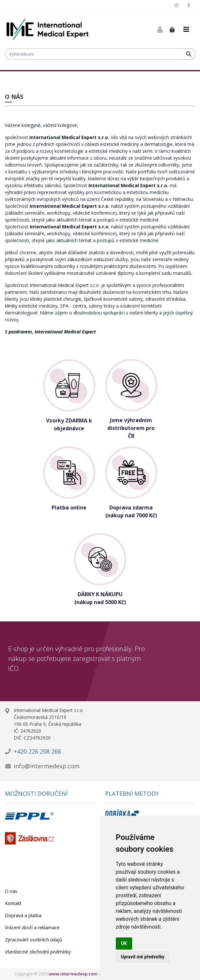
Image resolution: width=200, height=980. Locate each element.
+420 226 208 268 (37, 751)
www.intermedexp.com (73, 974)
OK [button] (124, 943)
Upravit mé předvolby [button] (143, 957)
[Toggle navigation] (186, 29)
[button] (160, 30)
